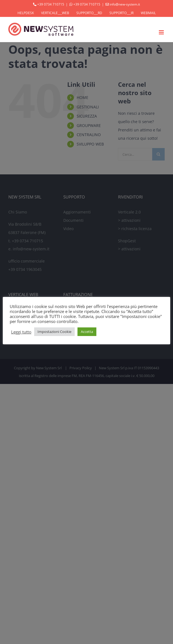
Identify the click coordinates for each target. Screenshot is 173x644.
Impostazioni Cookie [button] (54, 332)
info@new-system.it (125, 4)
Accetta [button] (87, 332)
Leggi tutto (21, 332)
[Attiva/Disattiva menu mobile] (162, 32)
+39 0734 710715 (51, 4)
